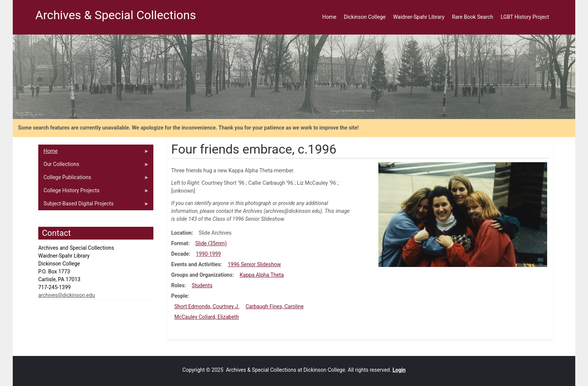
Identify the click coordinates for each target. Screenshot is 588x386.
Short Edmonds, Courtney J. (207, 306)
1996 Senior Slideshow (254, 264)
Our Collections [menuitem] (94, 166)
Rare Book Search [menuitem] (472, 17)
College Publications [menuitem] (94, 179)
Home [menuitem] (329, 17)
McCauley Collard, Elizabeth (207, 317)
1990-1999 (208, 254)
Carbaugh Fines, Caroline (275, 306)
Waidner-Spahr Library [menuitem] (419, 17)
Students (202, 285)
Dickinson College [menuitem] (365, 17)
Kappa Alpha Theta (262, 275)
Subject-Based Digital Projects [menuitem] (94, 205)
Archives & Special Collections (116, 15)
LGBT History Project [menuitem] (525, 17)
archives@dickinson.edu (67, 295)
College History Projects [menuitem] (94, 192)
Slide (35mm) (211, 243)
